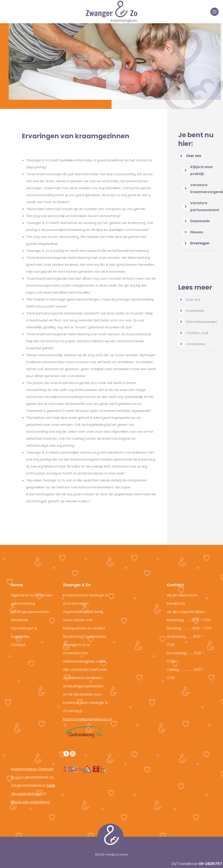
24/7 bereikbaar (197, 864)
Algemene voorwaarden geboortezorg (32, 599)
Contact (18, 645)
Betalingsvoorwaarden (30, 612)
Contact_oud (197, 333)
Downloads (200, 221)
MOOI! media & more (111, 855)
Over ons (190, 156)
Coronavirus (196, 344)
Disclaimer (19, 620)
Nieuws (197, 232)
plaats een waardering (30, 802)
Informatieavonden (201, 322)
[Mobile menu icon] (215, 12)
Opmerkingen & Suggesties (24, 632)
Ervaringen (200, 243)
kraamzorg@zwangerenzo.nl (87, 719)
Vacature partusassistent (205, 206)
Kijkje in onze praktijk (201, 170)
